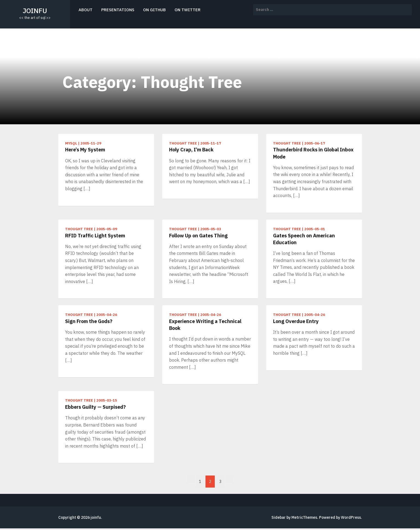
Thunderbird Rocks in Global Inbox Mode (313, 153)
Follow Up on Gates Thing (198, 236)
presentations (118, 10)
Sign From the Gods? (89, 321)
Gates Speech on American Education (304, 239)
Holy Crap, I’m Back (191, 150)
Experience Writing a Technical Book (205, 325)
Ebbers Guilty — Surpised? (95, 407)
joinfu (35, 11)
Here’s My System (85, 150)
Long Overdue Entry (296, 321)
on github (154, 10)
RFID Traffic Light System (95, 236)
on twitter (188, 10)
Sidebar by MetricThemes (294, 517)
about (86, 10)
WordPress (351, 517)
